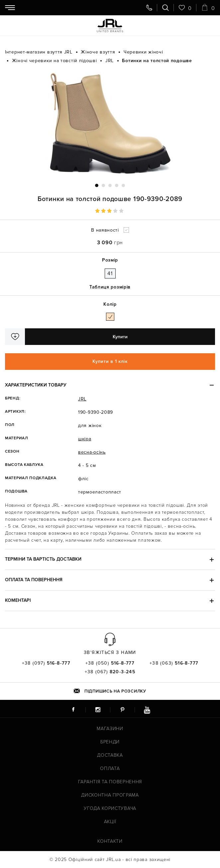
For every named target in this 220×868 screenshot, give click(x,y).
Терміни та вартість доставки (43, 559)
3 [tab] (110, 185)
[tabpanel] (110, 124)
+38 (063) (174, 663)
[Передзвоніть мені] (149, 8)
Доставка (110, 755)
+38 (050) (110, 663)
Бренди (110, 742)
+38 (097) (46, 663)
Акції (110, 822)
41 (110, 273)
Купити (120, 337)
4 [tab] (117, 185)
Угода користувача (110, 808)
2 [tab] (103, 185)
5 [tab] (123, 185)
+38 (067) (110, 672)
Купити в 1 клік (110, 361)
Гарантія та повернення (110, 782)
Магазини (110, 729)
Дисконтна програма (110, 795)
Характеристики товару (36, 385)
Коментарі (18, 600)
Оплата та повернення (34, 580)
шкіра (85, 439)
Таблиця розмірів (110, 287)
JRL (82, 399)
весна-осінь (92, 452)
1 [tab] (97, 185)
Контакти (110, 841)
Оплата (110, 768)
